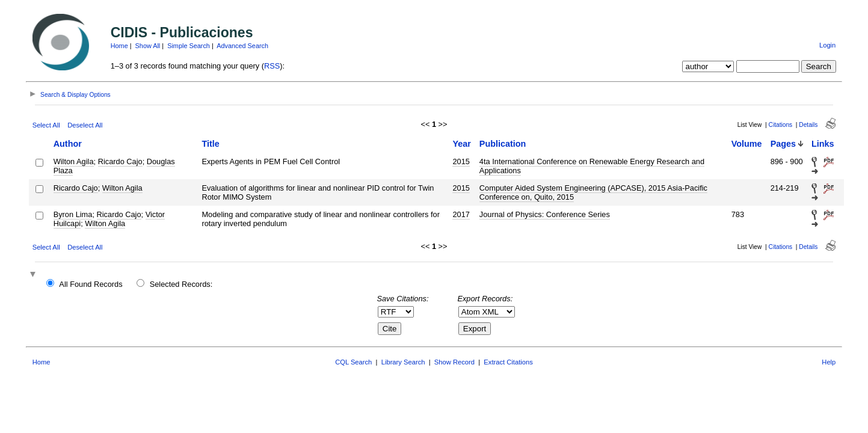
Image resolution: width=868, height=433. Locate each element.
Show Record (454, 362)
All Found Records (91, 284)
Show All (148, 46)
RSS (272, 66)
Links (823, 144)
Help (829, 362)
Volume (747, 144)
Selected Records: (181, 284)
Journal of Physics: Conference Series (545, 214)
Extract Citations (508, 362)
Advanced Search (242, 46)
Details (808, 125)
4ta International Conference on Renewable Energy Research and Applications (592, 166)
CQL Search (353, 362)
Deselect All (85, 125)
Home (119, 46)
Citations (781, 125)
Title (210, 144)
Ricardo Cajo (120, 161)
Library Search (403, 362)
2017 (461, 214)
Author (68, 144)
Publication (503, 144)
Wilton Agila (74, 161)
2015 (461, 161)
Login (827, 45)
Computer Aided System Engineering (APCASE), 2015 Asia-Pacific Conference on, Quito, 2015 (593, 192)
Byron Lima (73, 214)
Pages (783, 144)
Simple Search (189, 46)
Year (461, 144)
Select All (46, 125)
